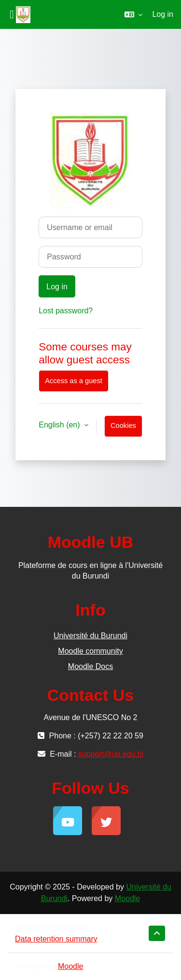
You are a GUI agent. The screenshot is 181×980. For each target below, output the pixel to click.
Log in (163, 14)
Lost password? (66, 311)
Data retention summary (56, 939)
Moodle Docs (90, 666)
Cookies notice (123, 429)
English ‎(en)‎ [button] (60, 425)
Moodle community (90, 651)
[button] (133, 14)
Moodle (127, 898)
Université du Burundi (90, 636)
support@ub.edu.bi (111, 754)
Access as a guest (74, 381)
